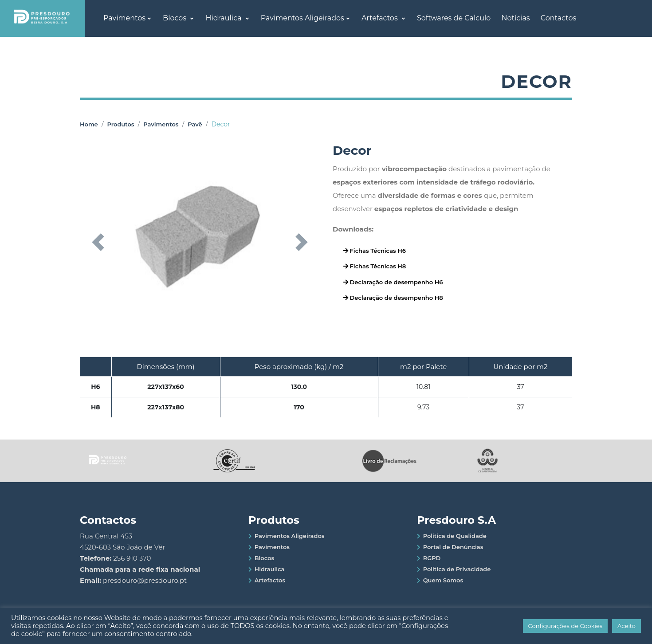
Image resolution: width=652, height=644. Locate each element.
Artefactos (381, 18)
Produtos (120, 124)
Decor (220, 124)
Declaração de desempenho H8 (393, 298)
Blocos (175, 18)
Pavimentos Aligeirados (302, 18)
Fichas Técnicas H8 (375, 266)
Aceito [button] (626, 626)
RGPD (432, 558)
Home (89, 124)
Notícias (515, 18)
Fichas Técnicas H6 (375, 251)
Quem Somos (443, 580)
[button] (98, 242)
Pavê (195, 124)
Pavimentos (124, 18)
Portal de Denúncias (453, 547)
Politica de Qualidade (455, 536)
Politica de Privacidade (457, 569)
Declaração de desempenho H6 (393, 282)
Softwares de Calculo (454, 18)
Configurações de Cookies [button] (566, 626)
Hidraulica (224, 18)
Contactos (559, 18)
